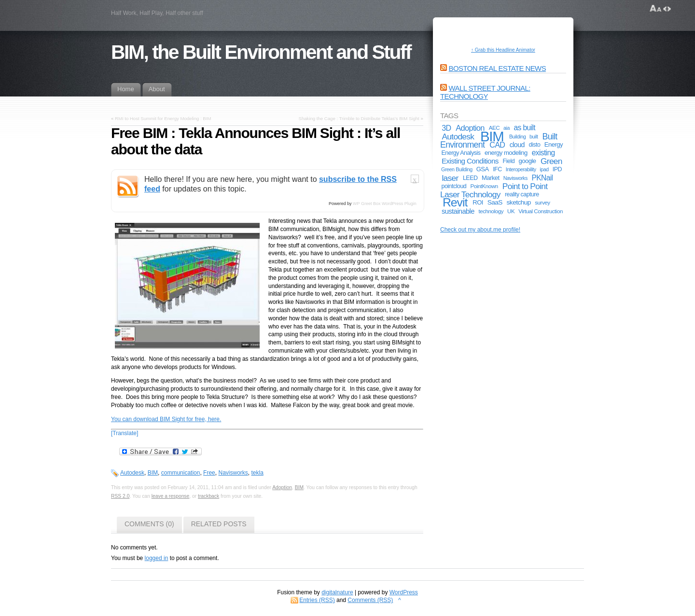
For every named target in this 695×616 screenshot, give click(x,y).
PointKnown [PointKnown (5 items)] (484, 186)
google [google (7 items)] (528, 161)
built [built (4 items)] (534, 137)
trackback (208, 496)
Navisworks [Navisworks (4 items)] (515, 178)
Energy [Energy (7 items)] (554, 144)
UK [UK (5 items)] (511, 211)
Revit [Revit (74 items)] (455, 202)
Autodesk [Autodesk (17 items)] (458, 137)
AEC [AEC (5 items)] (494, 128)
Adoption (282, 487)
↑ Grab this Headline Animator (503, 50)
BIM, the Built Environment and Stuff (261, 52)
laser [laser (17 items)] (450, 178)
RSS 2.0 (120, 496)
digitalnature (337, 592)
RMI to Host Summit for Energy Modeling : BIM (163, 118)
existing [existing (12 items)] (543, 153)
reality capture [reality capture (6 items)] (522, 194)
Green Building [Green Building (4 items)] (457, 169)
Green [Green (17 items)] (551, 161)
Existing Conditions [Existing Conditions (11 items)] (470, 161)
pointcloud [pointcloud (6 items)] (454, 186)
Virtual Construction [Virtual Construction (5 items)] (541, 211)
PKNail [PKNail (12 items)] (542, 178)
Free (209, 473)
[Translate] (125, 433)
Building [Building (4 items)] (518, 137)
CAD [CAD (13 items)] (497, 145)
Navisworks (233, 473)
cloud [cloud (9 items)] (517, 145)
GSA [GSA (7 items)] (483, 169)
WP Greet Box (367, 204)
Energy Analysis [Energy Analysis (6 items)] (461, 153)
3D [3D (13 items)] (446, 128)
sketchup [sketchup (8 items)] (519, 202)
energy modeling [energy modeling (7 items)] (506, 153)
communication (181, 473)
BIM (153, 473)
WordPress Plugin (399, 204)
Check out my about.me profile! (480, 230)
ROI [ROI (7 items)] (478, 202)
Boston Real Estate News (498, 68)
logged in (157, 558)
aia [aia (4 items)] (507, 128)
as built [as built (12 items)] (525, 128)
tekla (257, 473)
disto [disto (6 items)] (535, 145)
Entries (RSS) (317, 600)
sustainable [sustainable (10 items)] (458, 211)
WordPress (404, 592)
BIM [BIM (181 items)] (492, 136)
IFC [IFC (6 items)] (497, 169)
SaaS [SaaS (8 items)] (495, 202)
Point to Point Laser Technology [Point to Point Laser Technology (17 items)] (494, 190)
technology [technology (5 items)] (491, 211)
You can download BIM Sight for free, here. (166, 419)
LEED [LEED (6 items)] (470, 178)
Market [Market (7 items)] (491, 178)
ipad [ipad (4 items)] (544, 169)
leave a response (171, 496)
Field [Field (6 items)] (509, 161)
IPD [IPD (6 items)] (557, 169)
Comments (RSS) (370, 600)
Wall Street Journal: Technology (485, 92)
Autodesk (132, 473)
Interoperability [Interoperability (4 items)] (521, 169)
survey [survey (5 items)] (542, 202)
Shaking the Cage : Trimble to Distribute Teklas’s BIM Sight (359, 118)
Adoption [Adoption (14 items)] (470, 128)
